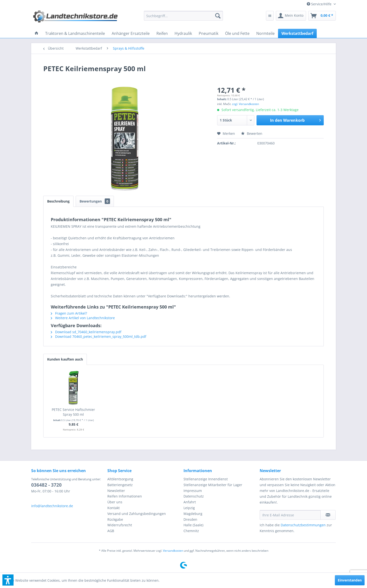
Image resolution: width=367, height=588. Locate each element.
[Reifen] (162, 33)
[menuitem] (319, 4)
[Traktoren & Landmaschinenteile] (75, 33)
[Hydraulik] (183, 33)
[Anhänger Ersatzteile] (131, 33)
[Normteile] (265, 33)
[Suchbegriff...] (183, 16)
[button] (8, 580)
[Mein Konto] (291, 16)
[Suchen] (218, 16)
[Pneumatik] (209, 33)
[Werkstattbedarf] (297, 33)
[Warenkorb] (322, 16)
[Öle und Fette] (237, 33)
